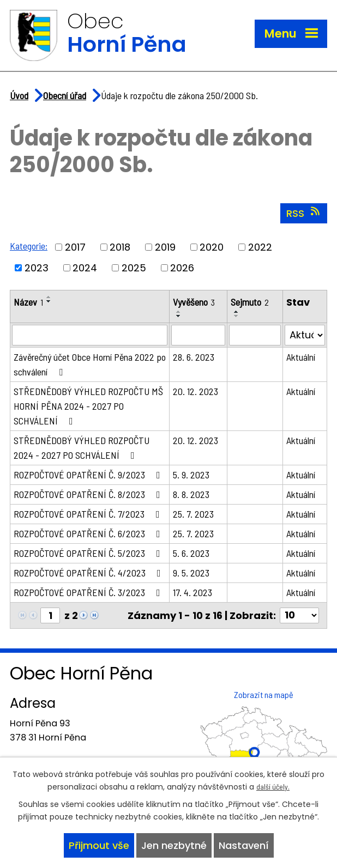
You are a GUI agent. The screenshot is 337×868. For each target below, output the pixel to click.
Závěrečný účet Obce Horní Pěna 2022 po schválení (90, 365)
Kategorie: (29, 247)
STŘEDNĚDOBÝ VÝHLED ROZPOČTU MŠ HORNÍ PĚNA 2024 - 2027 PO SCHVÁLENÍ (88, 407)
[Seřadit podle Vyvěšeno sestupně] (179, 317)
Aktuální (301, 358)
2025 (134, 269)
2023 (37, 269)
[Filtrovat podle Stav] (305, 336)
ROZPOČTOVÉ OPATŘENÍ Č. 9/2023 (89, 476)
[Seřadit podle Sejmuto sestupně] (237, 317)
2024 (85, 269)
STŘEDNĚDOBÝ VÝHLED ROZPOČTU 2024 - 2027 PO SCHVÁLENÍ (82, 449)
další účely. (273, 787)
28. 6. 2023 (194, 358)
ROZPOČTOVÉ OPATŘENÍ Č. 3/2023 (89, 593)
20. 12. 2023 (195, 392)
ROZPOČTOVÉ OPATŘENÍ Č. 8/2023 (89, 495)
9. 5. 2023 (191, 574)
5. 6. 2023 (191, 554)
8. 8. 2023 (191, 495)
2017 (75, 249)
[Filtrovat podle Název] (90, 336)
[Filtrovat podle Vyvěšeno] (198, 336)
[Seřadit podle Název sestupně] (49, 302)
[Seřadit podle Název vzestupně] (49, 298)
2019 (165, 249)
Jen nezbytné (174, 845)
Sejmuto (250, 303)
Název (28, 303)
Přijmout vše (99, 845)
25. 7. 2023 (193, 515)
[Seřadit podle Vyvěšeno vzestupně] (179, 313)
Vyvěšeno (194, 303)
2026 (182, 269)
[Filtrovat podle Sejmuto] (255, 336)
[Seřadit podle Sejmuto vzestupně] (237, 313)
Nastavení (244, 845)
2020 (212, 249)
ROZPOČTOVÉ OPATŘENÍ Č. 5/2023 (89, 554)
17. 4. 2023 (192, 593)
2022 (260, 249)
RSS (304, 215)
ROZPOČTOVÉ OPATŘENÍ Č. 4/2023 (89, 574)
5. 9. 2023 (191, 476)
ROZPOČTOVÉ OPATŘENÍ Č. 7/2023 (89, 515)
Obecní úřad (65, 97)
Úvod (19, 97)
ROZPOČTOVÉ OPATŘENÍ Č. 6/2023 (89, 535)
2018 (120, 249)
